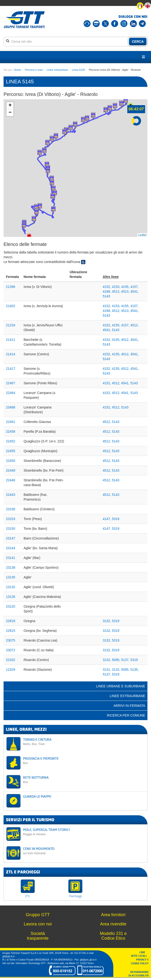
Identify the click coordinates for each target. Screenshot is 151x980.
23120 (11, 606)
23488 (11, 407)
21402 (11, 306)
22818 (11, 621)
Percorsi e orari (34, 70)
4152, (107, 287)
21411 (11, 340)
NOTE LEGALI (140, 956)
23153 (11, 519)
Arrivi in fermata (129, 706)
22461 (11, 422)
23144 (11, 548)
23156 (11, 509)
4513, (126, 291)
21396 (11, 287)
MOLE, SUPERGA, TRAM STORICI (84, 832)
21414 (11, 354)
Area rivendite (113, 924)
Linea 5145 (78, 70)
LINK (144, 952)
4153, (117, 287)
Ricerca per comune (126, 715)
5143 (106, 296)
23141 (11, 558)
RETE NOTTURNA (84, 780)
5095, (117, 660)
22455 (11, 451)
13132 (11, 587)
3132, (107, 621)
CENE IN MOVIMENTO (84, 851)
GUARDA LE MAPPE (37, 796)
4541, (135, 291)
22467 (11, 383)
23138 (11, 567)
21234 (11, 325)
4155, (126, 287)
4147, (107, 519)
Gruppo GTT (38, 915)
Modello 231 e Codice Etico (113, 936)
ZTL (28, 896)
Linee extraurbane (57, 70)
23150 (11, 529)
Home (18, 70)
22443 (11, 495)
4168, (107, 291)
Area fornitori (113, 915)
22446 (11, 480)
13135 (11, 577)
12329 (11, 670)
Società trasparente (38, 936)
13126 (11, 597)
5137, (126, 660)
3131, (107, 670)
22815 (11, 631)
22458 (11, 431)
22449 (11, 470)
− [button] (10, 113)
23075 (11, 640)
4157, (135, 287)
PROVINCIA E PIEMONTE (84, 761)
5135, (135, 670)
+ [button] (10, 106)
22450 (11, 461)
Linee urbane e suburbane (121, 686)
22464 (11, 393)
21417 (11, 369)
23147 (11, 538)
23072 (11, 650)
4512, (117, 291)
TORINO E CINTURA (84, 742)
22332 (11, 660)
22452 (11, 441)
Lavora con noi (38, 924)
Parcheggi (75, 896)
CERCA (138, 42)
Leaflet (142, 235)
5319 (116, 519)
